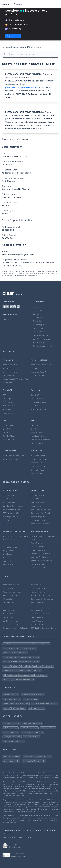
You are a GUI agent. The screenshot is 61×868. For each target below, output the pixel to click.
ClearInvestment (10, 372)
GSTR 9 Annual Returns (12, 509)
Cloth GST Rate (37, 470)
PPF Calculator (37, 585)
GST (4, 395)
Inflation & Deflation (39, 546)
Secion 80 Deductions (40, 372)
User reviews (38, 321)
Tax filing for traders (11, 459)
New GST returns (10, 406)
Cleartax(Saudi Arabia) (42, 346)
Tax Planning (8, 368)
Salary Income (37, 506)
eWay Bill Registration (40, 409)
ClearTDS (34, 406)
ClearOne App (37, 443)
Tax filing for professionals (13, 456)
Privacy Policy (9, 837)
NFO (4, 558)
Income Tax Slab (37, 495)
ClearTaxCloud (9, 436)
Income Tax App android (41, 365)
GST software (8, 402)
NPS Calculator (37, 603)
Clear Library (38, 328)
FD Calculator (8, 617)
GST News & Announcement (14, 506)
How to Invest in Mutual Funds (15, 536)
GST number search (39, 588)
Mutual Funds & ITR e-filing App (16, 379)
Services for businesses (40, 440)
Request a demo (13, 36)
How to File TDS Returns (41, 509)
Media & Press (38, 318)
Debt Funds (7, 554)
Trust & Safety (38, 342)
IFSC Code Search (38, 592)
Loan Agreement (38, 550)
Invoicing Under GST (11, 517)
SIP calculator (8, 599)
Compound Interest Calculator (16, 628)
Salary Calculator (38, 621)
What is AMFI (8, 561)
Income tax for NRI (38, 375)
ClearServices (8, 375)
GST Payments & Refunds (13, 513)
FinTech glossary (39, 332)
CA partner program (11, 425)
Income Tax (35, 368)
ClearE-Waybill (37, 399)
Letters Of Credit (38, 568)
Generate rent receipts (40, 595)
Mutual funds (8, 383)
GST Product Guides (41, 339)
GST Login (7, 399)
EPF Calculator (37, 624)
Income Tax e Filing (11, 365)
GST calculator (9, 603)
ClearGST (35, 395)
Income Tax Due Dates (40, 524)
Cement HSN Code (39, 459)
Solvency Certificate (39, 557)
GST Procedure (9, 502)
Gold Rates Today (10, 621)
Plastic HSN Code (38, 466)
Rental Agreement (38, 564)
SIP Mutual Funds (10, 547)
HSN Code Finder (38, 456)
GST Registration (10, 495)
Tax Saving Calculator (40, 614)
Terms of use (25, 837)
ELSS (5, 543)
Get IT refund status (39, 617)
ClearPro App (8, 440)
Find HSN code (37, 610)
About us (36, 307)
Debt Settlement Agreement (43, 561)
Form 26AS (35, 499)
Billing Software (37, 432)
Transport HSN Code (39, 463)
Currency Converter (11, 624)
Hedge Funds (8, 550)
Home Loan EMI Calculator (42, 599)
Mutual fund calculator (12, 592)
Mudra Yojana (36, 543)
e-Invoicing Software (39, 402)
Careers (36, 314)
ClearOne (35, 429)
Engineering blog (40, 325)
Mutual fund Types (10, 540)
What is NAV (8, 565)
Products (20, 4)
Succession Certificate (40, 554)
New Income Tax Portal (40, 513)
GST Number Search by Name (43, 628)
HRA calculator (9, 610)
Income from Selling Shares (42, 520)
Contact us (37, 310)
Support (6, 320)
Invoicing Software (38, 436)
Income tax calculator (12, 585)
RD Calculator (8, 614)
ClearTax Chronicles (41, 335)
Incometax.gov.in (38, 517)
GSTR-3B (6, 524)
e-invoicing (7, 409)
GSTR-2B (6, 520)
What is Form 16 (37, 502)
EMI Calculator (9, 588)
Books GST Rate (37, 473)
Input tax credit (9, 413)
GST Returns (8, 499)
